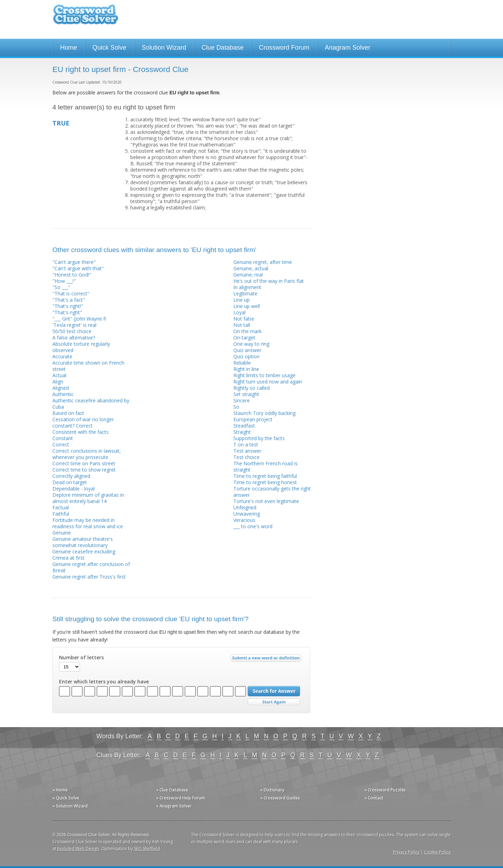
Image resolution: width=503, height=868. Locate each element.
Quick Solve (110, 48)
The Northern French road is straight (265, 467)
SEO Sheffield (147, 849)
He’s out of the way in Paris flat (269, 281)
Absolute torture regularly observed (81, 347)
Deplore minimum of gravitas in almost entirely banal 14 (88, 498)
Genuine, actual (251, 268)
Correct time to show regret (84, 470)
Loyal (239, 312)
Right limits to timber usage (264, 375)
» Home (60, 790)
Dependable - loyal (74, 489)
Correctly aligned (71, 476)
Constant (63, 438)
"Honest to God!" (72, 275)
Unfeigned (245, 507)
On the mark (247, 331)
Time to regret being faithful (265, 476)
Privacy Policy (406, 852)
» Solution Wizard (70, 806)
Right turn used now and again (268, 382)
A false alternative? (74, 338)
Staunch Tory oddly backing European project (264, 416)
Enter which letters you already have (104, 682)
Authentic (63, 394)
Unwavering (247, 514)
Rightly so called (251, 388)
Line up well (247, 306)
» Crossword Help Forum (181, 798)
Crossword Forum (284, 48)
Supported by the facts (259, 438)
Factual (61, 507)
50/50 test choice (72, 331)
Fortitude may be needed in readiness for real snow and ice (88, 523)
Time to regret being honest (265, 482)
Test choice (246, 457)
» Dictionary (272, 790)
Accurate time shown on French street (88, 366)
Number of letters (81, 658)
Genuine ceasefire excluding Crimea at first (84, 555)
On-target (244, 338)
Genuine (62, 533)
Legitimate (245, 293)
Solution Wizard (164, 48)
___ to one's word (253, 526)
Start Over (274, 702)
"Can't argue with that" (78, 268)
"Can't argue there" (74, 262)
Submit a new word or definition (267, 660)
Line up (242, 300)
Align (58, 382)
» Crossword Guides (280, 798)
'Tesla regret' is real (74, 325)
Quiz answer (247, 350)
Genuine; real (248, 275)
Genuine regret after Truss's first (89, 577)
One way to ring (251, 344)
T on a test (246, 444)
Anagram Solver (348, 48)
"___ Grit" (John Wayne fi (79, 319)
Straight (242, 432)
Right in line (246, 369)
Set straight (246, 394)
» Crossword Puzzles (385, 790)
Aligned (61, 388)
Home (69, 48)
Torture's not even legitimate (266, 501)
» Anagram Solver (174, 806)
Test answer (247, 451)
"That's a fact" (69, 300)
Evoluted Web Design (78, 849)
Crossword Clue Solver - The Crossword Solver (86, 18)
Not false (244, 319)
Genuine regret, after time (263, 262)
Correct (61, 444)
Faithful (61, 514)
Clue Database (223, 48)
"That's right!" (68, 306)
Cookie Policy (437, 852)
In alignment (247, 287)
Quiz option (246, 356)
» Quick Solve (66, 798)
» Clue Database (172, 790)
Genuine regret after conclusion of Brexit (91, 567)
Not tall (242, 325)
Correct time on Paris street (84, 463)
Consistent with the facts (81, 432)
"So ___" (61, 287)
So (236, 407)
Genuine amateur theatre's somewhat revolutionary (83, 542)
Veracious (244, 520)
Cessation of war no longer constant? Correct (83, 422)
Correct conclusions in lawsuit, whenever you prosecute (87, 454)
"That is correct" (71, 293)
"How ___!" (64, 281)
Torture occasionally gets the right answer (272, 492)
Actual (59, 375)
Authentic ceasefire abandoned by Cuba (91, 404)
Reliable (242, 363)
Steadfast (244, 426)
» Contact (374, 798)
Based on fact (68, 413)
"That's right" (67, 312)
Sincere (242, 400)
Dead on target (70, 482)
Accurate (62, 356)
